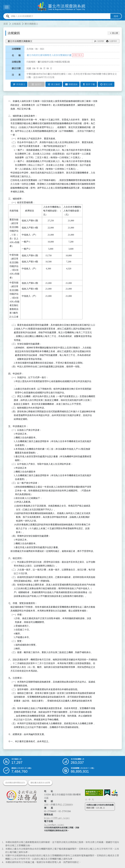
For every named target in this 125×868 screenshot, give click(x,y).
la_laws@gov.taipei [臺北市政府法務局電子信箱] (54, 825)
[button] (114, 33)
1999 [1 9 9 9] (46, 805)
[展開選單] (7, 7)
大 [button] (93, 800)
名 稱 (16, 55)
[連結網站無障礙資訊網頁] (94, 793)
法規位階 (16, 62)
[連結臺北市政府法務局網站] (22, 796)
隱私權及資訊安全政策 (40, 783)
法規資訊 (16, 24)
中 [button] (89, 800)
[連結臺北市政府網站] (115, 793)
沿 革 (16, 75)
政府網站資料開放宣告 (15, 783)
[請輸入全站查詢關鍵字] (60, 16)
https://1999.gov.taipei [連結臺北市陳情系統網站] (57, 818)
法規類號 (16, 49)
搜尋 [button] (116, 16)
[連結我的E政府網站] (107, 793)
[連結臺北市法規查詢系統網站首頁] (61, 7)
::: (2, 22)
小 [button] (86, 800)
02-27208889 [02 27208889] (66, 805)
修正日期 (16, 68)
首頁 (6, 24)
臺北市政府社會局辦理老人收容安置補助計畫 (49, 55)
